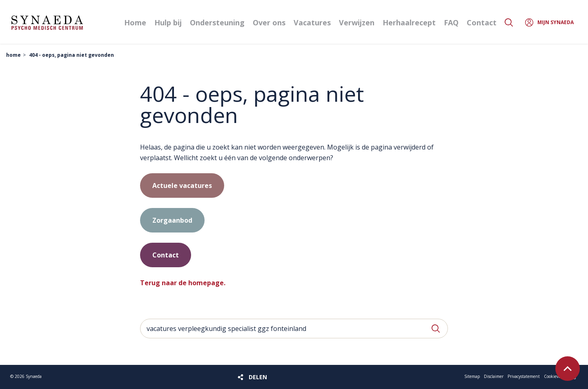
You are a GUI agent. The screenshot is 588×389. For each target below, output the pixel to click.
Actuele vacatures (182, 186)
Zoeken (436, 329)
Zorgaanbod (172, 220)
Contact (166, 255)
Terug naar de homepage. (183, 283)
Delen (258, 377)
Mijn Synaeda (556, 22)
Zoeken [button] (509, 22)
